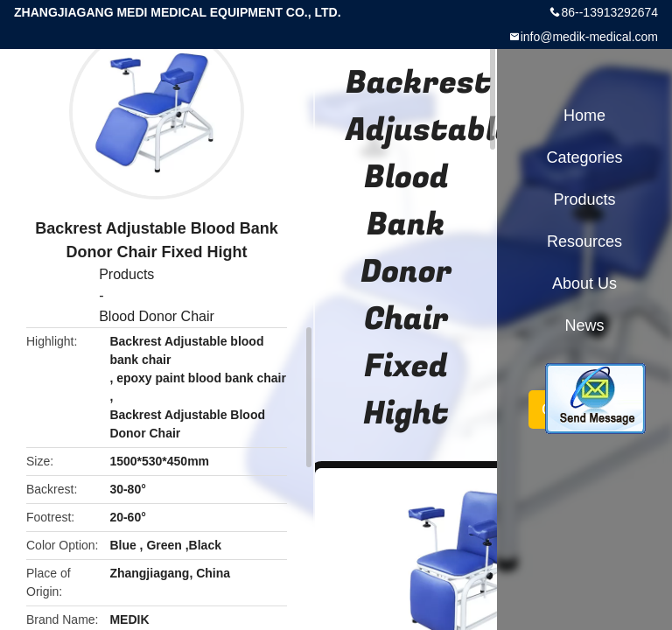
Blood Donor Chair (157, 316)
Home (584, 115)
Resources (584, 241)
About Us (584, 283)
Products (126, 274)
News (584, 325)
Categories (584, 157)
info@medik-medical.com (589, 37)
